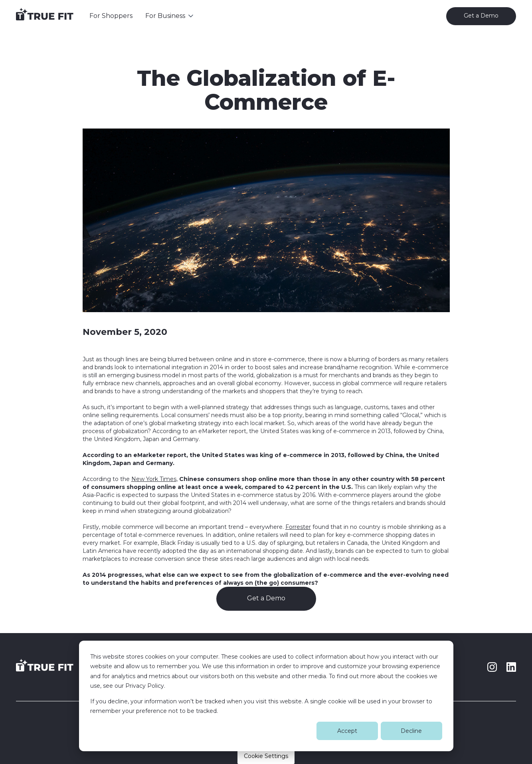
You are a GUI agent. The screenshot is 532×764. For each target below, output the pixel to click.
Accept (347, 731)
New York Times (154, 479)
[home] (45, 16)
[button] (170, 16)
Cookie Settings (266, 756)
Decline (411, 731)
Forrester (298, 527)
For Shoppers (111, 16)
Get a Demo (266, 598)
